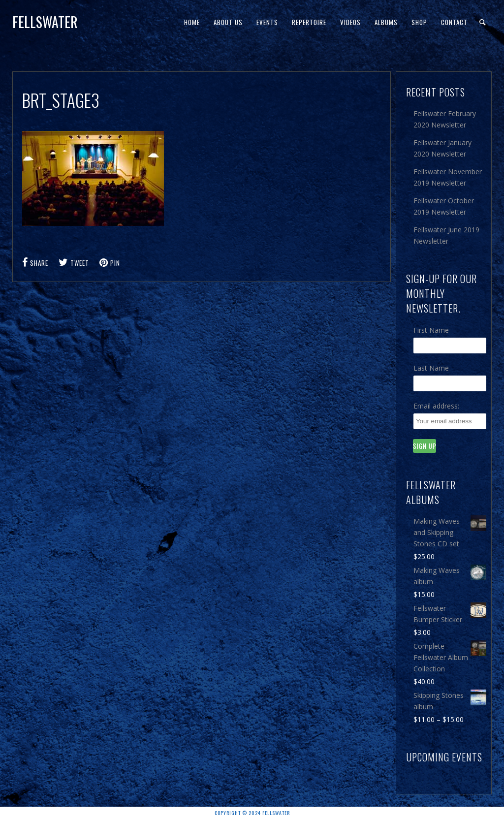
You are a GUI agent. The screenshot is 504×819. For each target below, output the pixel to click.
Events (267, 22)
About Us (228, 22)
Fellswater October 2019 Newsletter (444, 206)
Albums (386, 22)
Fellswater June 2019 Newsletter (446, 235)
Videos (350, 22)
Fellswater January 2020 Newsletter (442, 148)
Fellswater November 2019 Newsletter (448, 177)
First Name (431, 330)
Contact (454, 22)
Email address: (436, 406)
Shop (419, 22)
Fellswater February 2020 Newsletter (445, 119)
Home (192, 22)
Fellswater (45, 22)
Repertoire (309, 22)
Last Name (431, 368)
